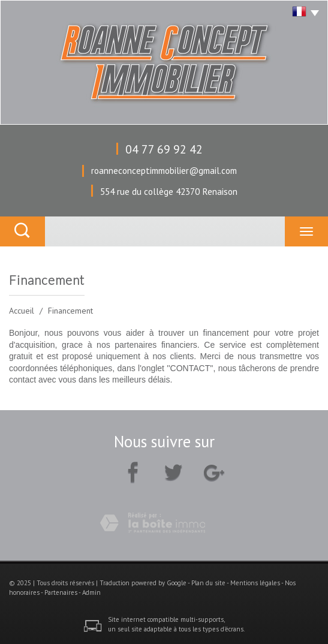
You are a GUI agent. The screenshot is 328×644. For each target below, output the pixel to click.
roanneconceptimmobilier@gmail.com (164, 170)
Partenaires (61, 592)
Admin (91, 592)
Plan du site (208, 583)
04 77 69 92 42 (164, 149)
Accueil (22, 311)
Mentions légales (255, 583)
